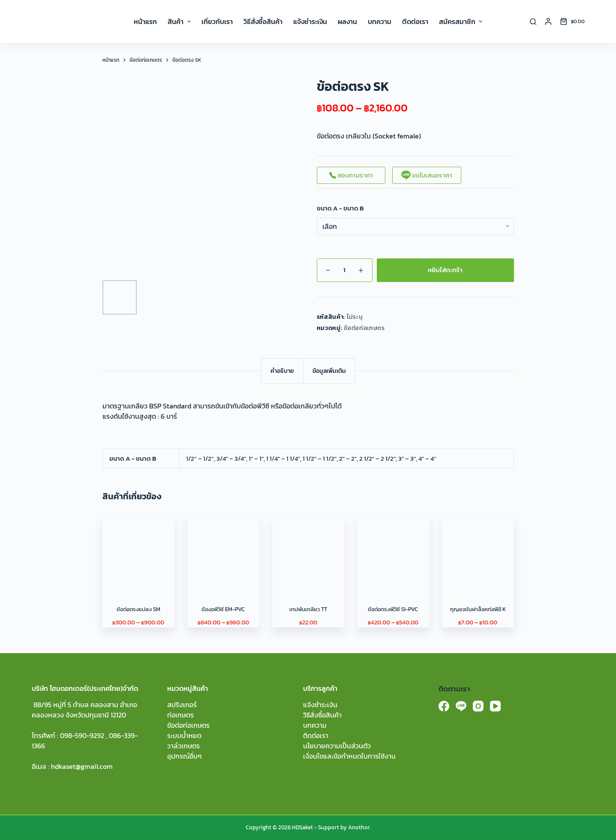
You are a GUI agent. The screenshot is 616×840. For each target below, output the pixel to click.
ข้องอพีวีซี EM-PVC (223, 609)
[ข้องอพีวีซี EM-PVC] (223, 552)
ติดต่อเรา (316, 735)
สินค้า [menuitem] (180, 21)
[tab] (282, 371)
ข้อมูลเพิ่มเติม (329, 371)
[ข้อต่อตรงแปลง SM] (138, 552)
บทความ (315, 725)
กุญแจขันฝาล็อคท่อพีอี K (478, 609)
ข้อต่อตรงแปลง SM (138, 609)
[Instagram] (478, 706)
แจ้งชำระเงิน (320, 705)
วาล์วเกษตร (183, 746)
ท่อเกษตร (180, 715)
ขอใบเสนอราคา (427, 175)
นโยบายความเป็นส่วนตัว (337, 746)
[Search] (533, 22)
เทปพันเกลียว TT (308, 609)
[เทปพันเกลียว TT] (308, 552)
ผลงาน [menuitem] (347, 21)
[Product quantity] (345, 270)
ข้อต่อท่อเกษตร (364, 328)
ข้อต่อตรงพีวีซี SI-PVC (393, 609)
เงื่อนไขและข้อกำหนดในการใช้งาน (349, 756)
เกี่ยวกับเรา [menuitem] (217, 21)
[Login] (548, 21)
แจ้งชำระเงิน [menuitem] (310, 21)
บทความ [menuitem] (380, 21)
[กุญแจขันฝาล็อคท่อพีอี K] (478, 552)
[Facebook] (444, 706)
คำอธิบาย (282, 371)
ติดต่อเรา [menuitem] (415, 21)
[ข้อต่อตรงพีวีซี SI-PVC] (393, 552)
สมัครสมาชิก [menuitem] (461, 21)
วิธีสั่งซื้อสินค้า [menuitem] (263, 21)
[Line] (461, 706)
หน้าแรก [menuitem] (145, 21)
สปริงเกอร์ (182, 705)
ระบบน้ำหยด (184, 735)
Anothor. (359, 827)
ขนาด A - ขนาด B (340, 208)
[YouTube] (495, 706)
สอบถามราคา (351, 175)
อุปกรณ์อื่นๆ (185, 756)
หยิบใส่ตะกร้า (445, 270)
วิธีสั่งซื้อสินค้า (322, 715)
